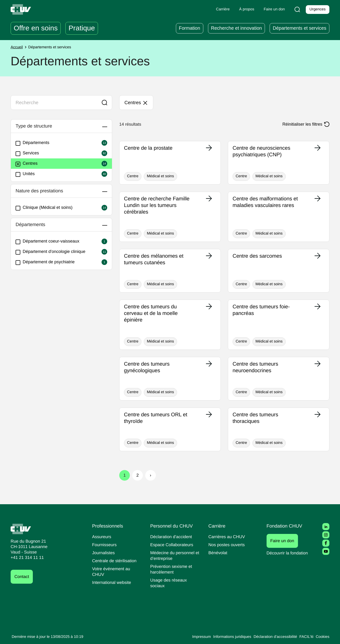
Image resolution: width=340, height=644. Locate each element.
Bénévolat (218, 553)
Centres (27, 164)
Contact (22, 577)
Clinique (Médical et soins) (46, 208)
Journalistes (104, 553)
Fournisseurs (105, 545)
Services (28, 153)
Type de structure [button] (37, 126)
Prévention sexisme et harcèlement (172, 569)
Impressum (192, 637)
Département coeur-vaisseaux (49, 241)
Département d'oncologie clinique (53, 252)
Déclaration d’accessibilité (272, 637)
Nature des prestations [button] (44, 191)
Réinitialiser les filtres (301, 124)
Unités (26, 174)
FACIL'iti (305, 637)
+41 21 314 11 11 (26, 558)
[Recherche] (296, 9)
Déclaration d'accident (173, 537)
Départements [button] (33, 225)
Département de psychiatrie (47, 262)
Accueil (17, 47)
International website (113, 582)
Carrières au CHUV (228, 537)
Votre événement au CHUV (112, 572)
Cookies (322, 637)
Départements (34, 143)
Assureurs (102, 537)
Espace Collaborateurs (173, 545)
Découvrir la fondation (289, 553)
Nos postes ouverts (228, 545)
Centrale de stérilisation (116, 561)
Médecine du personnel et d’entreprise (174, 555)
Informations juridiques (225, 637)
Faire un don (285, 541)
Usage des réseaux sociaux (169, 583)
